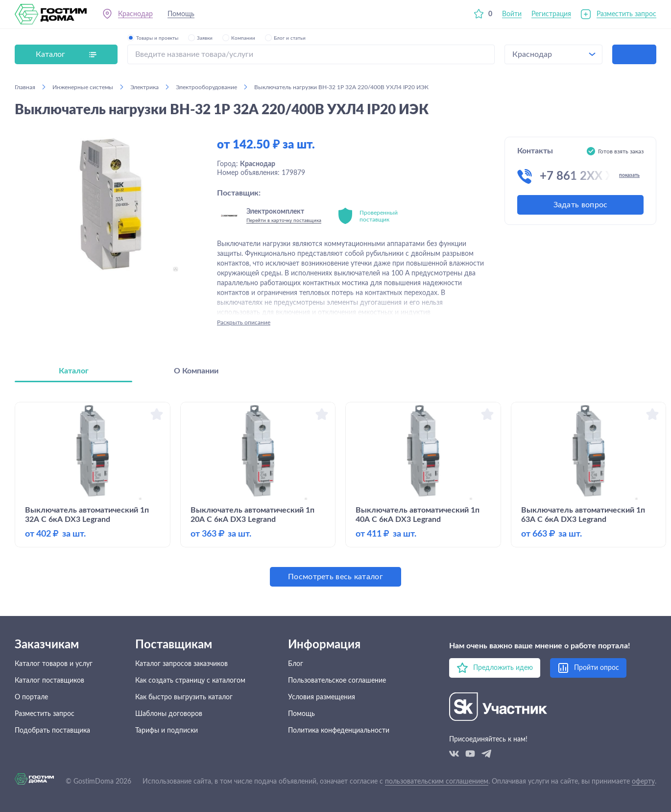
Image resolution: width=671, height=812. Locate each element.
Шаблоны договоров (169, 714)
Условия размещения (322, 697)
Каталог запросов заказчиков (181, 664)
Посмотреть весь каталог (335, 577)
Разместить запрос (626, 14)
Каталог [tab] (74, 371)
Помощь (181, 14)
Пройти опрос (597, 668)
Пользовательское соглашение (337, 681)
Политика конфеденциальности (339, 731)
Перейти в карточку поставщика (284, 221)
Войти (512, 14)
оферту (643, 782)
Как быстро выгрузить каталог (184, 697)
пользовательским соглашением (437, 782)
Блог (296, 664)
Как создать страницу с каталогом (190, 681)
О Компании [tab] (196, 371)
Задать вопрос (581, 205)
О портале (31, 697)
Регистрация (551, 14)
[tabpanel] (335, 494)
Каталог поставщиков (49, 681)
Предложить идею (503, 668)
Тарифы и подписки (167, 731)
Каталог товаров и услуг (54, 664)
